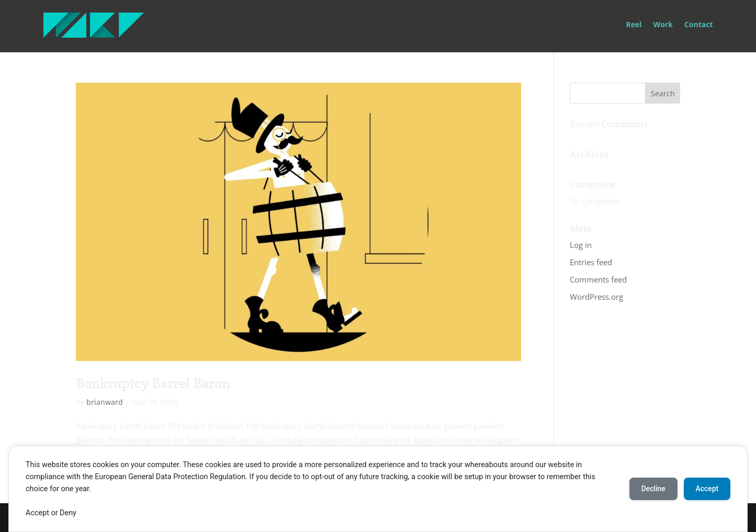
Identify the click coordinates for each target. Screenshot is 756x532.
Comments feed (598, 279)
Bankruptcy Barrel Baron (153, 383)
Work (663, 25)
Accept (706, 489)
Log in (581, 245)
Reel (634, 25)
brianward (105, 402)
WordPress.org (596, 297)
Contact (699, 25)
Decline (651, 489)
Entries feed (591, 262)
